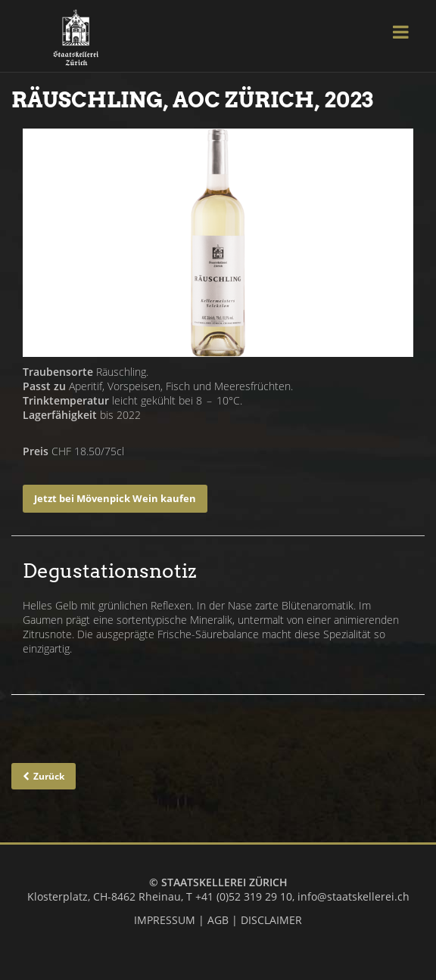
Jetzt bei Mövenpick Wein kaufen (115, 498)
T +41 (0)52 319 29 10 (239, 896)
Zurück (49, 776)
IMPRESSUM (165, 920)
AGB (218, 920)
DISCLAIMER (271, 920)
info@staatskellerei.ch (353, 896)
